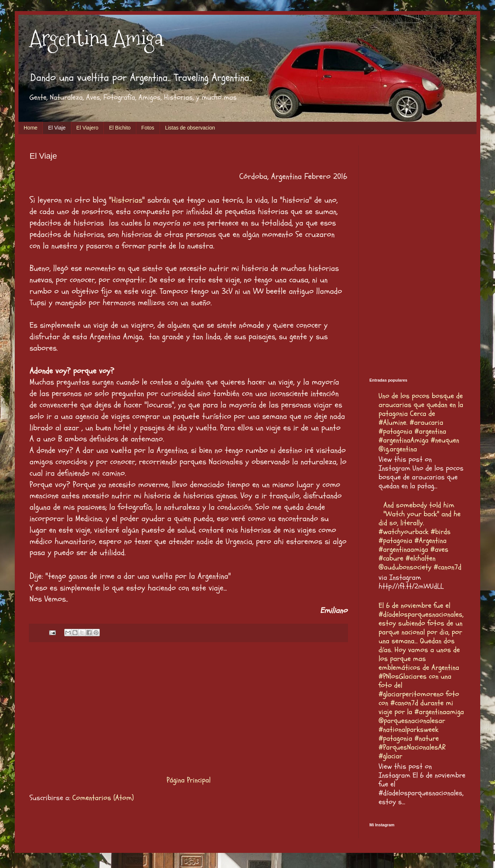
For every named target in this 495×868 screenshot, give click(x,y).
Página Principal (189, 780)
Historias (127, 200)
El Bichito (120, 128)
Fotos (148, 128)
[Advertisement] (188, 709)
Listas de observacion (190, 128)
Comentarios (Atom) (103, 798)
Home (30, 128)
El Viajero (88, 128)
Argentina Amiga (96, 38)
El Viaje (57, 128)
